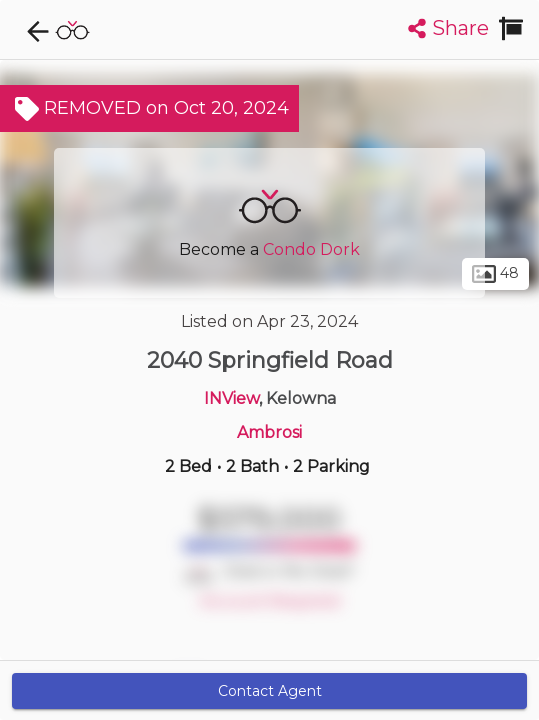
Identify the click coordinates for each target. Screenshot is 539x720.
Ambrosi (269, 432)
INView (231, 398)
